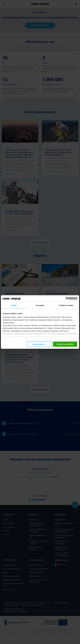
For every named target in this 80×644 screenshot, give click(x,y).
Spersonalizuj (40, 344)
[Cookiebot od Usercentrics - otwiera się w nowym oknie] (67, 299)
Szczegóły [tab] (40, 305)
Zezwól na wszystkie (65, 344)
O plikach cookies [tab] (66, 305)
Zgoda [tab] (14, 305)
